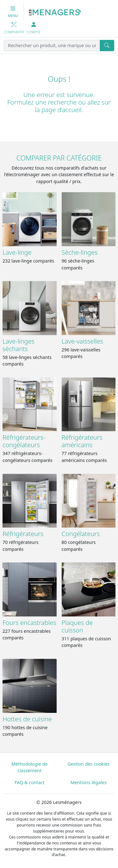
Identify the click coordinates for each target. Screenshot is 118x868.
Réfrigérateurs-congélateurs (24, 441)
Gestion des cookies (88, 764)
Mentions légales (89, 782)
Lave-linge (17, 252)
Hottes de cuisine (27, 719)
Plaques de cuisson (77, 626)
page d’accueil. (62, 110)
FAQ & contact (29, 782)
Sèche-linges (80, 252)
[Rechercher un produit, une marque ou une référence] (52, 46)
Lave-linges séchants (18, 345)
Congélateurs (81, 534)
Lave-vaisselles (82, 341)
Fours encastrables (29, 623)
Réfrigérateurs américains (82, 441)
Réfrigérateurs (23, 534)
